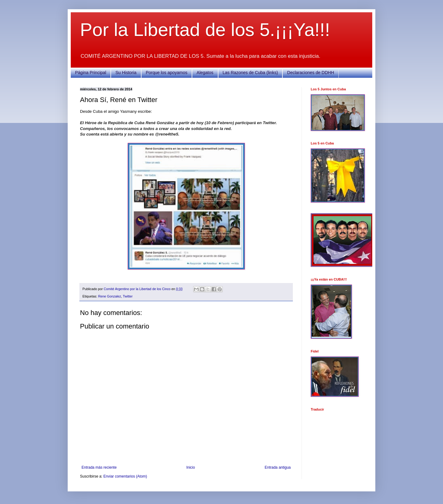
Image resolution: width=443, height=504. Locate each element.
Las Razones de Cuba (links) (250, 73)
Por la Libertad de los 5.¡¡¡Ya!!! (205, 30)
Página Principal (91, 73)
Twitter (128, 296)
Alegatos (205, 73)
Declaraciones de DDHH (311, 73)
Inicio (191, 467)
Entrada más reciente (99, 467)
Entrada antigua (278, 467)
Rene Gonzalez (110, 296)
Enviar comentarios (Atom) (125, 476)
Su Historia (126, 73)
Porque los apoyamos (167, 73)
